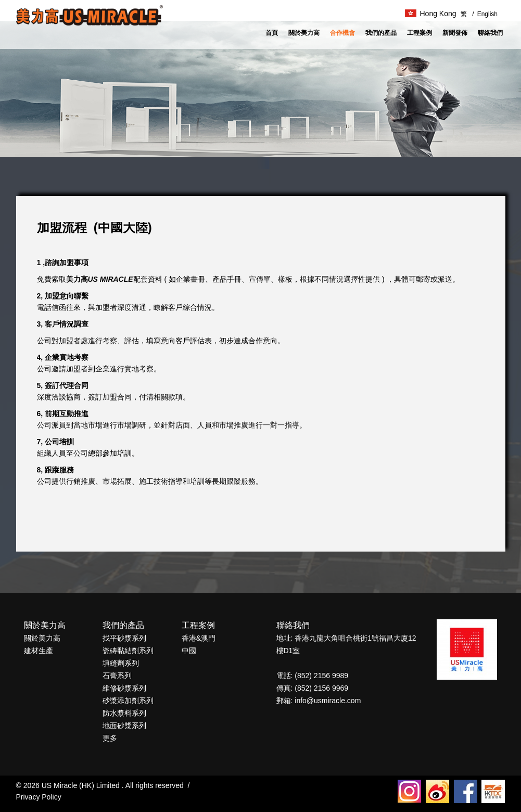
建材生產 (39, 651)
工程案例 (420, 33)
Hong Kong (431, 14)
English (485, 14)
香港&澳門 (199, 638)
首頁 (272, 33)
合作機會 (342, 33)
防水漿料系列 (124, 713)
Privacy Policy (39, 797)
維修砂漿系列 (124, 688)
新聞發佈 (455, 33)
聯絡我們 (490, 33)
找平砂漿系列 (124, 638)
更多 (110, 738)
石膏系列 (117, 676)
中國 (189, 651)
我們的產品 (381, 33)
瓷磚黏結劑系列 (128, 651)
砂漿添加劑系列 (128, 701)
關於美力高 (304, 33)
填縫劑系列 (121, 663)
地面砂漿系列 (124, 726)
